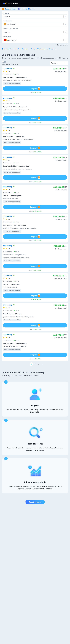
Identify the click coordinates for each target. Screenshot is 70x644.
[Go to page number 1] (31, 364)
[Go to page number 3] (39, 364)
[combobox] (4, 24)
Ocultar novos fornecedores (10, 64)
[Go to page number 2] (35, 364)
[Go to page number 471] (43, 364)
